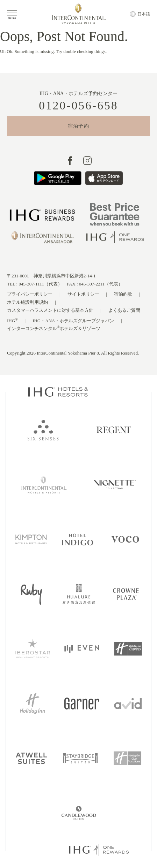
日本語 (144, 14)
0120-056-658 (78, 106)
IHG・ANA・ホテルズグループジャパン (73, 321)
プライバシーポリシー (30, 294)
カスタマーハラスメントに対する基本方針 (50, 310)
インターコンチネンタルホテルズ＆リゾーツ (54, 328)
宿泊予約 (79, 126)
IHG (12, 320)
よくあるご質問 (124, 310)
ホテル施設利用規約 (27, 302)
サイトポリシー (83, 294)
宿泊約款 (123, 294)
